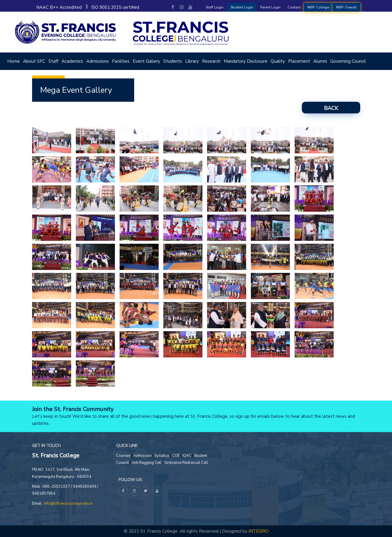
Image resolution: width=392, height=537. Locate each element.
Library (192, 61)
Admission (142, 456)
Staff (53, 61)
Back (331, 108)
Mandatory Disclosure (246, 61)
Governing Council (348, 61)
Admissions (98, 61)
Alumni (320, 61)
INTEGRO (259, 531)
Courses (123, 456)
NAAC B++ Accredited (59, 7)
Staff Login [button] (215, 7)
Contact (294, 7)
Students (173, 61)
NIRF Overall (346, 7)
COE (176, 456)
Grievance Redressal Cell (186, 463)
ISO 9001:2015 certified (115, 7)
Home (14, 61)
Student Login (242, 7)
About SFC (34, 61)
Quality (278, 61)
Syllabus (162, 456)
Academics (72, 61)
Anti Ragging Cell (147, 463)
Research (211, 61)
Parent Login (270, 7)
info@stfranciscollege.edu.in (68, 503)
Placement (299, 61)
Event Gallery (146, 61)
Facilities (121, 61)
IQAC (187, 456)
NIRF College (318, 7)
